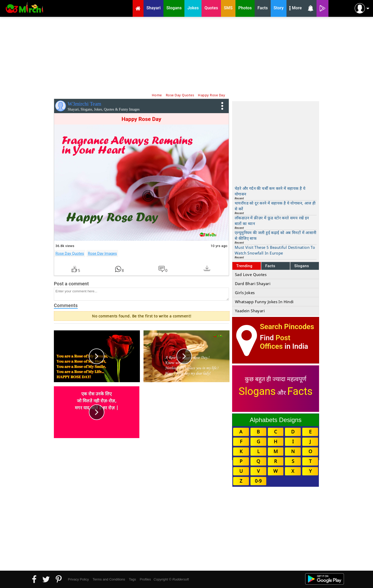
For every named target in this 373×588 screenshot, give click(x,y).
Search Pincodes (287, 327)
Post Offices (275, 342)
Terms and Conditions (109, 579)
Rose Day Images (102, 253)
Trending (244, 266)
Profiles (145, 579)
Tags (132, 579)
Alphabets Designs (276, 420)
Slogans (302, 266)
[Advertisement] (187, 54)
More (296, 9)
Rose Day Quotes (70, 253)
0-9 (258, 481)
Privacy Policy (78, 579)
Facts (270, 266)
